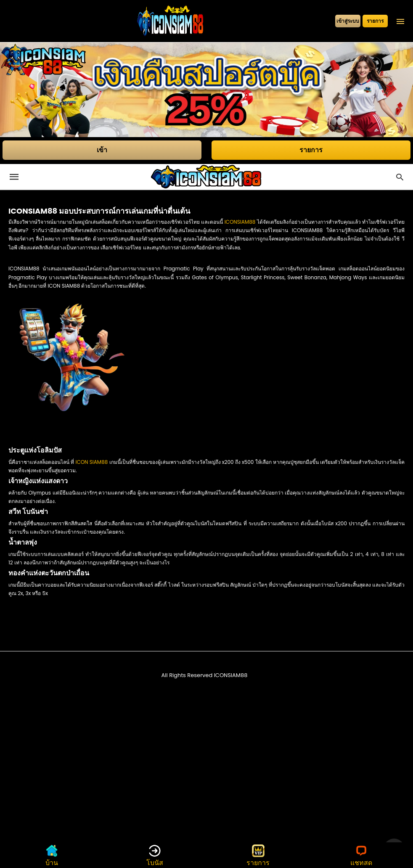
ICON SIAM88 (91, 462)
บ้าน (52, 855)
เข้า (102, 150)
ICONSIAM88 (240, 222)
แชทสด (361, 855)
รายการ (375, 21)
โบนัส (155, 855)
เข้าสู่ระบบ (348, 21)
